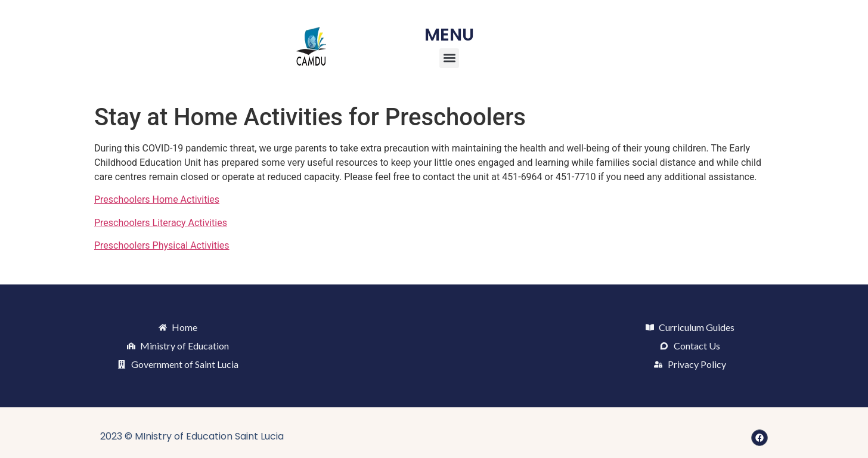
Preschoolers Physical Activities (162, 245)
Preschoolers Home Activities (157, 199)
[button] (449, 58)
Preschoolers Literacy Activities (161, 223)
